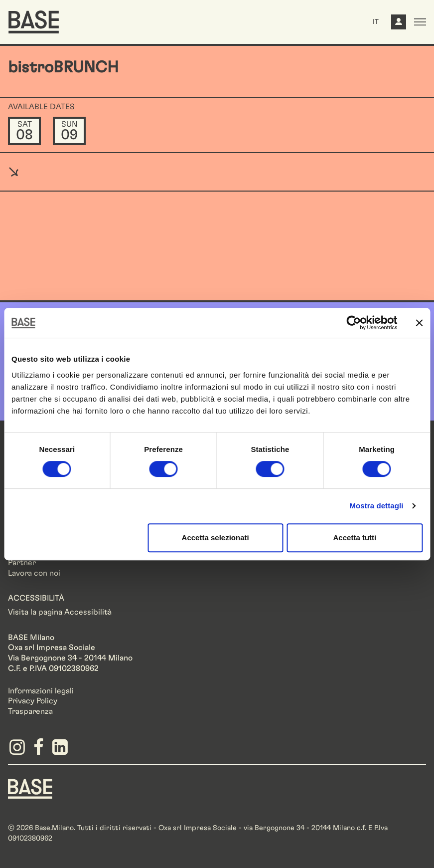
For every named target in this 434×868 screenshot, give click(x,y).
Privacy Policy (33, 701)
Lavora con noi (34, 573)
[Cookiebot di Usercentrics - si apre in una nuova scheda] (354, 323)
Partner (22, 563)
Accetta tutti (355, 538)
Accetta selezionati (216, 538)
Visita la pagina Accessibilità (60, 612)
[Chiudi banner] (419, 323)
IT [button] (376, 22)
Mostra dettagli (376, 506)
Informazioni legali (41, 691)
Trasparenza (30, 711)
